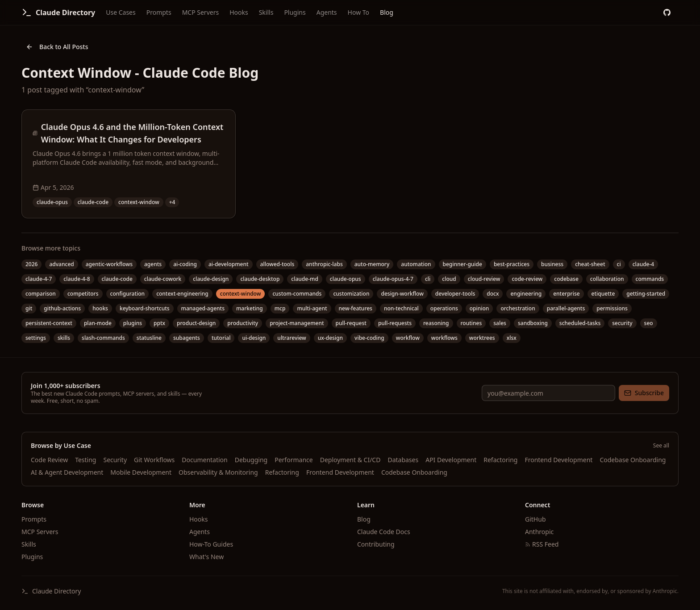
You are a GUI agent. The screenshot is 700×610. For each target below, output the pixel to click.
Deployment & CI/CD (350, 460)
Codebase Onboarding (633, 460)
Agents (327, 12)
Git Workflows (154, 460)
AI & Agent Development (67, 472)
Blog (387, 12)
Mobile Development (141, 472)
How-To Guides (211, 544)
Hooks (239, 12)
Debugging (251, 460)
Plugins (295, 12)
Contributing (376, 544)
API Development (451, 460)
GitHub (535, 519)
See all (661, 446)
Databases (403, 460)
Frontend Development (558, 460)
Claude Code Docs (384, 532)
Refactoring (500, 460)
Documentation (204, 460)
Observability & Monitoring (218, 472)
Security (115, 460)
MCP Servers (201, 12)
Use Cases (121, 12)
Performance (294, 460)
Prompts (159, 12)
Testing (85, 460)
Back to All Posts (57, 47)
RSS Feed (542, 544)
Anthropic (539, 532)
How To (358, 12)
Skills (266, 12)
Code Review (49, 460)
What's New (206, 557)
